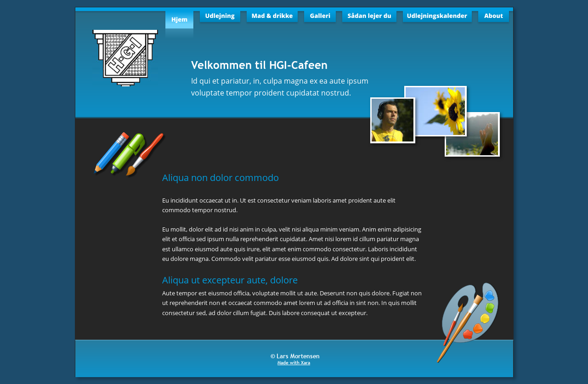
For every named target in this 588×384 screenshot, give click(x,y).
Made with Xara (294, 363)
